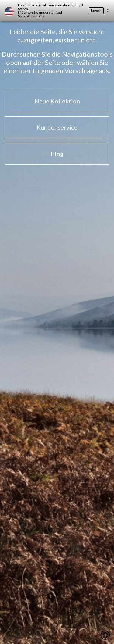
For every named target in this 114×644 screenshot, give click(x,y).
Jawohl (96, 11)
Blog (57, 154)
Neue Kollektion (57, 101)
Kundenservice (57, 127)
